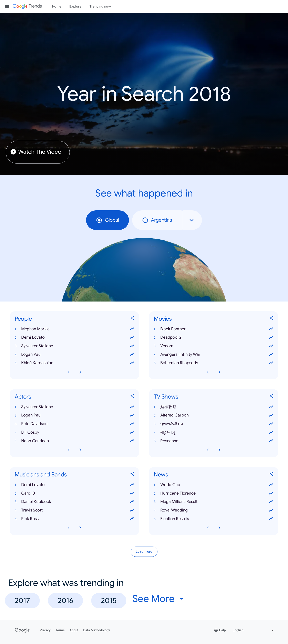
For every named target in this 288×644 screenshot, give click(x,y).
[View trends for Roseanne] (271, 441)
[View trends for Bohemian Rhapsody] (271, 363)
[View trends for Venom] (271, 346)
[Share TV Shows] (272, 397)
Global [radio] (107, 220)
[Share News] (272, 474)
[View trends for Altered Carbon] (271, 415)
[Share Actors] (133, 397)
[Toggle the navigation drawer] (7, 7)
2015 (109, 600)
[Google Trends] (27, 7)
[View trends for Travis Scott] (132, 510)
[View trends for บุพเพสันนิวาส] (271, 424)
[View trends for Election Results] (271, 519)
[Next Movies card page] (219, 372)
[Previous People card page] (69, 372)
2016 (65, 600)
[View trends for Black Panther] (271, 329)
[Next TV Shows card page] (219, 450)
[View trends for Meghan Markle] (132, 329)
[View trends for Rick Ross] (132, 519)
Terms (60, 630)
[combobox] (192, 220)
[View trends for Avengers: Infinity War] (271, 354)
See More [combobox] (153, 599)
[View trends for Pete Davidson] (132, 424)
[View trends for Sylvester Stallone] (132, 346)
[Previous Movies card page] (208, 372)
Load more (144, 552)
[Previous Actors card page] (69, 450)
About (74, 630)
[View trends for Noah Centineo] (132, 441)
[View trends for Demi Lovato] (132, 337)
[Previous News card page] (208, 528)
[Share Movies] (272, 319)
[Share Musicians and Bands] (133, 474)
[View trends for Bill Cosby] (132, 432)
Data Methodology (97, 630)
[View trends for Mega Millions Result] (271, 502)
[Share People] (133, 319)
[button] (74, 329)
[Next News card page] (219, 528)
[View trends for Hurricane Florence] (271, 493)
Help (220, 630)
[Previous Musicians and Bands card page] (69, 528)
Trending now (100, 7)
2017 (22, 600)
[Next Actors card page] (80, 450)
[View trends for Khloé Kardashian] (132, 363)
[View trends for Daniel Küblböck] (132, 502)
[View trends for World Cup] (271, 485)
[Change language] (254, 630)
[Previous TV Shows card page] (208, 450)
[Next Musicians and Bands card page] (80, 528)
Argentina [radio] (157, 220)
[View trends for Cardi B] (132, 493)
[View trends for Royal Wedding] (271, 510)
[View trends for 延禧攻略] (271, 407)
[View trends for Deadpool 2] (271, 337)
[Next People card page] (80, 372)
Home (57, 7)
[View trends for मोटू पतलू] (271, 432)
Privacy (45, 630)
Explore (75, 7)
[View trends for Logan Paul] (132, 354)
